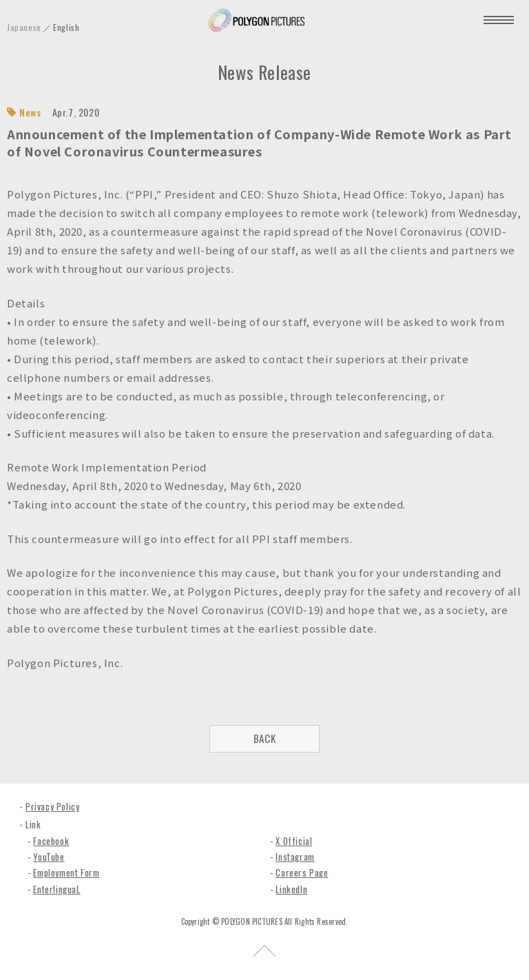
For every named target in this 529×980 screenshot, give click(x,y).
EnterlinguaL (56, 889)
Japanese (24, 27)
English (66, 27)
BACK (264, 738)
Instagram (295, 857)
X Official (294, 841)
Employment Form (66, 872)
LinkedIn (291, 889)
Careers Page (302, 872)
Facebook (51, 841)
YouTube (49, 857)
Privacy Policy (52, 806)
